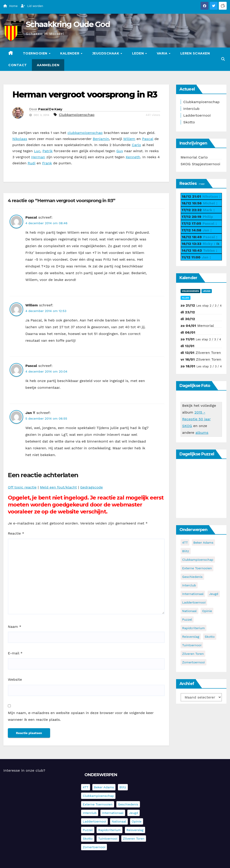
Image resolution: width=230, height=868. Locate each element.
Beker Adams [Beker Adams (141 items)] (203, 542)
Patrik (48, 151)
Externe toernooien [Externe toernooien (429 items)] (197, 568)
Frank (47, 163)
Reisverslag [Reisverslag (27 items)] (191, 637)
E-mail (15, 653)
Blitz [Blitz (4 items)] (186, 551)
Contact (18, 65)
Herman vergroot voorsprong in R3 (85, 94)
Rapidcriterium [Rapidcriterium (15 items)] (194, 628)
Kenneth (133, 157)
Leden (138, 53)
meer (202, 184)
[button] (223, 59)
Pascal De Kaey (50, 109)
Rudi (32, 163)
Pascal (148, 139)
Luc (37, 151)
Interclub (191, 109)
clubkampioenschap (85, 133)
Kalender (70, 53)
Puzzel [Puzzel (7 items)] (187, 619)
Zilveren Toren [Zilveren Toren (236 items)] (193, 654)
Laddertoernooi (197, 115)
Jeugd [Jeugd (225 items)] (214, 594)
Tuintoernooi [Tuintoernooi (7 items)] (192, 645)
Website (15, 679)
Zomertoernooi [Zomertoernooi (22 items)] (194, 662)
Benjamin (101, 139)
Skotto (189, 122)
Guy (120, 151)
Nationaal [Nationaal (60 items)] (189, 611)
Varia (163, 53)
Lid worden (32, 6)
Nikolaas (20, 139)
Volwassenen (190, 291)
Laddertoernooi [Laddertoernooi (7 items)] (194, 602)
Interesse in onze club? (24, 770)
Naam (15, 627)
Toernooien (36, 53)
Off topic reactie (22, 487)
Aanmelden (48, 65)
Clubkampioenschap (77, 115)
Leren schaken (195, 53)
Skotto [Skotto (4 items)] (210, 637)
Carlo (136, 145)
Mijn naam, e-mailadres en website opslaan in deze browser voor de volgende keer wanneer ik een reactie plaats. (81, 716)
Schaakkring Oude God (68, 24)
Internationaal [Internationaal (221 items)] (193, 594)
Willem (129, 139)
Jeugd (207, 291)
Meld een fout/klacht (58, 487)
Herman (38, 157)
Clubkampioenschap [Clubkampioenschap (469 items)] (198, 560)
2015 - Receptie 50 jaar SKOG (196, 419)
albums (202, 433)
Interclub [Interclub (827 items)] (189, 585)
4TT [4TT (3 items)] (185, 542)
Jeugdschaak (106, 53)
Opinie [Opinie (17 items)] (207, 611)
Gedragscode (92, 487)
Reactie (16, 533)
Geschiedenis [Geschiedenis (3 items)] (192, 577)
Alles (186, 298)
